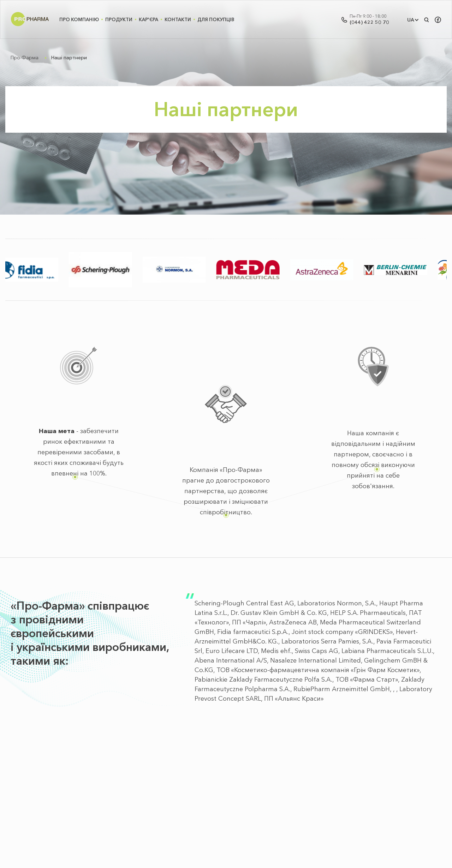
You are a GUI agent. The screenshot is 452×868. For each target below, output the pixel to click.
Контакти (178, 19)
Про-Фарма (25, 58)
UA (411, 20)
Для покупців (216, 19)
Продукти (119, 19)
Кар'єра (148, 19)
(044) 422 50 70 (369, 22)
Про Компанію (79, 19)
